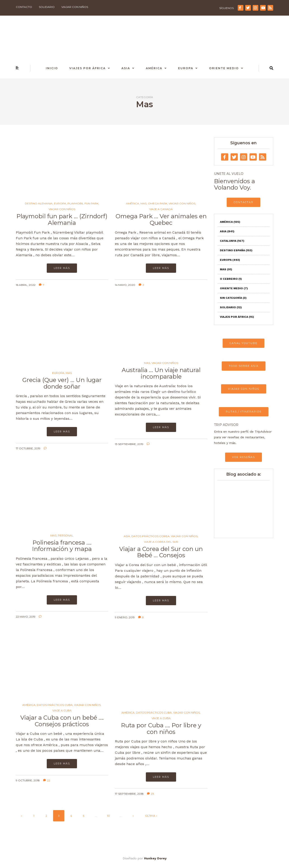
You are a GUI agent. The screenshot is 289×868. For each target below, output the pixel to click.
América (154, 68)
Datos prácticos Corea (150, 536)
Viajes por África (87, 68)
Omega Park (158, 204)
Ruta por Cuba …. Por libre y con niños (161, 729)
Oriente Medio (224, 68)
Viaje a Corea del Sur (161, 542)
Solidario (47, 7)
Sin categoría (233, 298)
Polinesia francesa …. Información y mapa (62, 546)
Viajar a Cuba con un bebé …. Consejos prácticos (62, 721)
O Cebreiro (231, 279)
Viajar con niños (75, 7)
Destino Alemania (39, 204)
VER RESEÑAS (244, 457)
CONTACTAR (244, 202)
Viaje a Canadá (161, 209)
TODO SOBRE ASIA (244, 366)
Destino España (236, 250)
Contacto (24, 7)
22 (47, 780)
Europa (186, 68)
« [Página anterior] (21, 816)
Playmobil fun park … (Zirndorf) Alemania (62, 219)
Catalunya (232, 241)
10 (108, 816)
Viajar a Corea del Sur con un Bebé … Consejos (161, 552)
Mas (143, 204)
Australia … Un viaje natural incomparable (161, 373)
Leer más (62, 268)
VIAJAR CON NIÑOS (244, 389)
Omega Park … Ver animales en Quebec (161, 219)
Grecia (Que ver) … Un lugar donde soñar (62, 383)
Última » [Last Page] (151, 816)
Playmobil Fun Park (83, 204)
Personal (66, 536)
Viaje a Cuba (62, 711)
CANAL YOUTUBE (244, 343)
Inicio (52, 68)
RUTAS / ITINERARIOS (244, 412)
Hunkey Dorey (155, 858)
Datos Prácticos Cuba (55, 705)
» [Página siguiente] (133, 816)
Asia (126, 68)
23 (150, 794)
